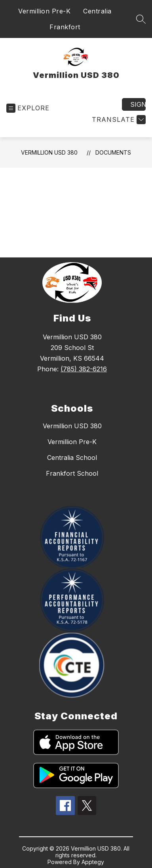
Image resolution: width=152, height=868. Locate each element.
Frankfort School (72, 473)
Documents (113, 152)
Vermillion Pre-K (44, 11)
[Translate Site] (118, 120)
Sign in (138, 104)
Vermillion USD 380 (49, 152)
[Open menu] (28, 108)
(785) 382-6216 (84, 369)
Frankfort (65, 27)
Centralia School (72, 458)
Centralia (97, 11)
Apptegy (93, 862)
